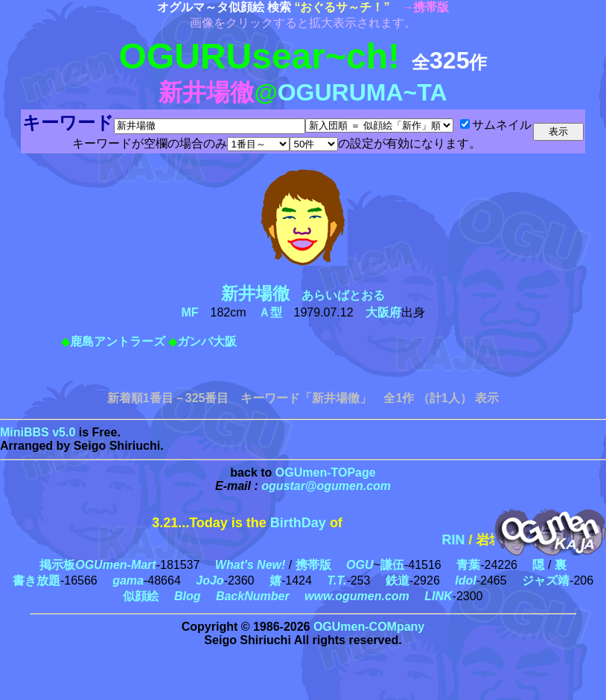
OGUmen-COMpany (369, 627)
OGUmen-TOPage (326, 472)
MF (189, 312)
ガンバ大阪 (207, 341)
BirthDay (298, 523)
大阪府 (383, 312)
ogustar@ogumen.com (326, 486)
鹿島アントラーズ (118, 341)
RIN (466, 540)
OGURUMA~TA (363, 92)
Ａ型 (270, 312)
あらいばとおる (309, 295)
